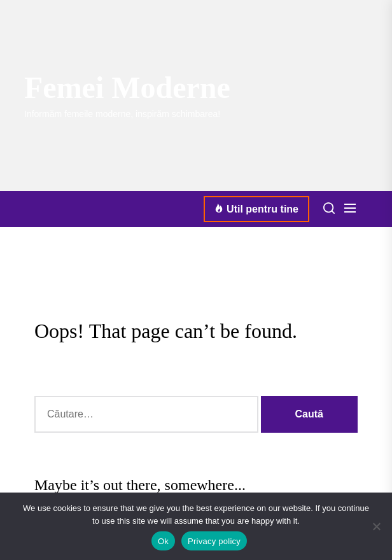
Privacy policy (214, 541)
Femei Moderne (127, 87)
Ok (163, 541)
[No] (376, 526)
